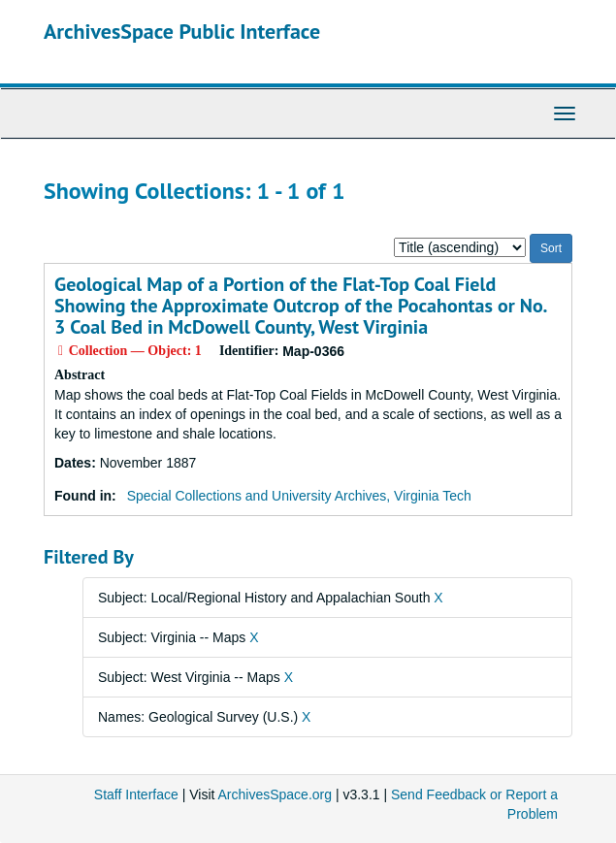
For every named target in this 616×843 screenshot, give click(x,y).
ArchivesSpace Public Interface (182, 31)
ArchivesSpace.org (276, 794)
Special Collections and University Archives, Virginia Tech (299, 496)
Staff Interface (136, 794)
